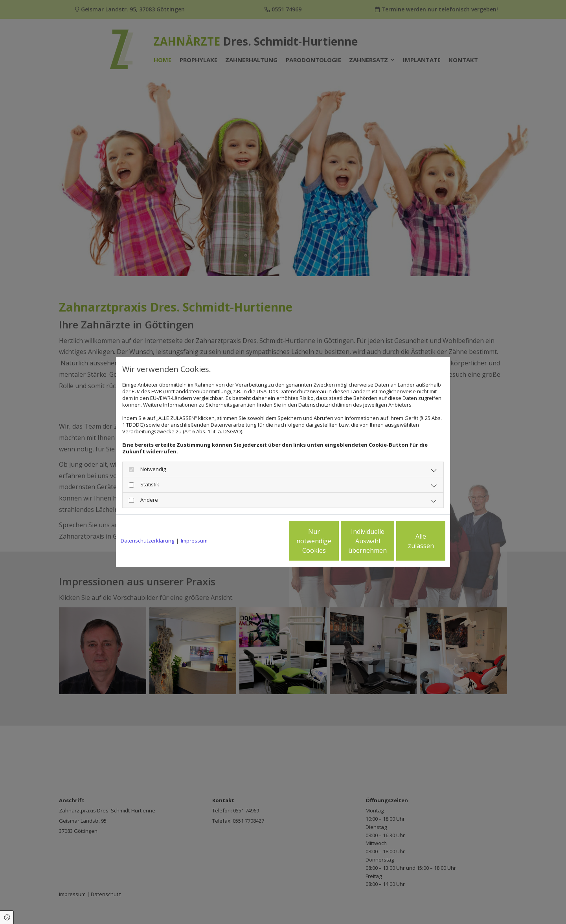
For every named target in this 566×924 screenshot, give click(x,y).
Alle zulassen (409, 541)
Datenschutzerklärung (147, 541)
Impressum (194, 541)
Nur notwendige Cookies (260, 541)
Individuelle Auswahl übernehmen (334, 541)
